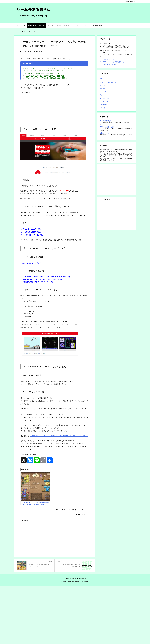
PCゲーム (103, 79)
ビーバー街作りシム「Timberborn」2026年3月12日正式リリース (44, 71)
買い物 (102, 95)
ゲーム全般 (103, 92)
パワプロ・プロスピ (106, 101)
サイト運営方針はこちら (107, 59)
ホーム (18, 32)
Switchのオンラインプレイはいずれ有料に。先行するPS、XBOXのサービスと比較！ (59, 436)
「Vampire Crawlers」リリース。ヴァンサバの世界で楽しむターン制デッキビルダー (49, 68)
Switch (84, 510)
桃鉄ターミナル (105, 133)
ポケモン (103, 85)
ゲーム (79, 510)
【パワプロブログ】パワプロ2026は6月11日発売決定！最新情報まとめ (45, 78)
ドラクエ (103, 89)
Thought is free (85, 581)
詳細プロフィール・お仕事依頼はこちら (112, 62)
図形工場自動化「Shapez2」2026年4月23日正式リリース (41, 73)
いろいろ (103, 108)
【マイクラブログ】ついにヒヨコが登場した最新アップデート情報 (44, 76)
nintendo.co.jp (24, 358)
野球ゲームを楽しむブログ (108, 127)
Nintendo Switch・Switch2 (31, 32)
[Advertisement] (54, 108)
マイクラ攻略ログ (105, 121)
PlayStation (103, 105)
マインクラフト (105, 98)
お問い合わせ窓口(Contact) (108, 65)
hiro (86, 515)
